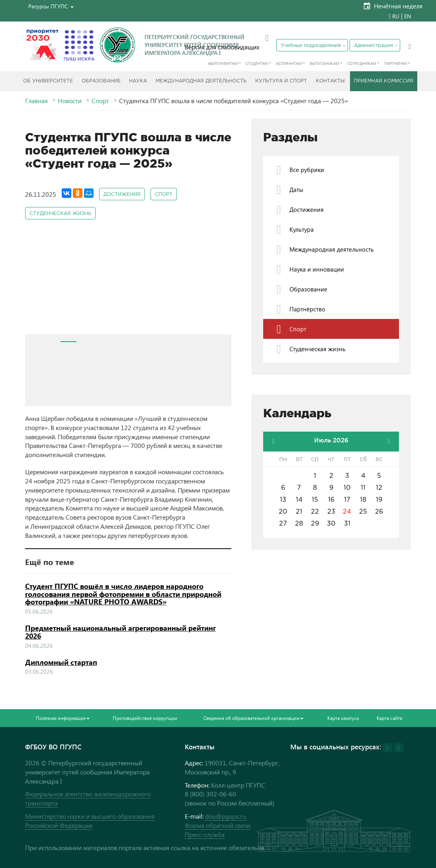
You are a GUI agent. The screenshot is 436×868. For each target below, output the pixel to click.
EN (408, 16)
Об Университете (48, 81)
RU (396, 16)
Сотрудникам (362, 63)
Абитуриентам (223, 63)
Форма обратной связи (218, 825)
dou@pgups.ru (226, 816)
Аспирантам (289, 63)
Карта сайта (389, 718)
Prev (35, 283)
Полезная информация (63, 718)
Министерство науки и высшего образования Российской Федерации (90, 821)
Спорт (100, 101)
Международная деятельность (201, 81)
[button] (51, 6)
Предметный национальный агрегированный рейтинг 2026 (120, 632)
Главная (36, 101)
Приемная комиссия (384, 81)
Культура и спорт (281, 81)
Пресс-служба (205, 834)
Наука (138, 81)
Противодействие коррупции (145, 718)
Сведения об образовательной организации (253, 718)
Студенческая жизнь (60, 214)
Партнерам (396, 63)
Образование (101, 81)
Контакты (330, 81)
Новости (70, 101)
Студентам (257, 63)
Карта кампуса (343, 718)
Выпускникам (325, 63)
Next (221, 283)
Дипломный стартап (61, 662)
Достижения (122, 195)
